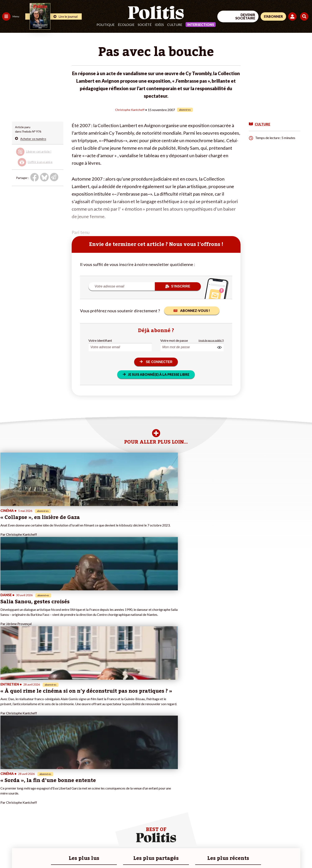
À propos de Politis (48, 810)
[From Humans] (264, 843)
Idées (159, 25)
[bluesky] (272, 834)
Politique (106, 25)
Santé (21, 797)
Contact (8, 853)
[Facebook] (259, 834)
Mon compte (44, 814)
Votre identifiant (100, 340)
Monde (7, 810)
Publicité (154, 853)
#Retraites (75, 797)
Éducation (24, 793)
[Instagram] (298, 834)
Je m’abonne (43, 797)
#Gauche (74, 793)
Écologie (126, 25)
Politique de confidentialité (124, 853)
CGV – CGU (91, 853)
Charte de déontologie (63, 853)
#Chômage (75, 801)
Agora (6, 784)
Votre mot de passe (174, 340)
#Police (73, 788)
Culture (175, 25)
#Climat (73, 784)
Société (145, 25)
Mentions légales (30, 853)
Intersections (201, 25)
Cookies (170, 853)
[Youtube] (285, 834)
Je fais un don (44, 788)
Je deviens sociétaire (49, 793)
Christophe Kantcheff (130, 109)
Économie (24, 788)
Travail (22, 784)
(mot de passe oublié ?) (211, 340)
